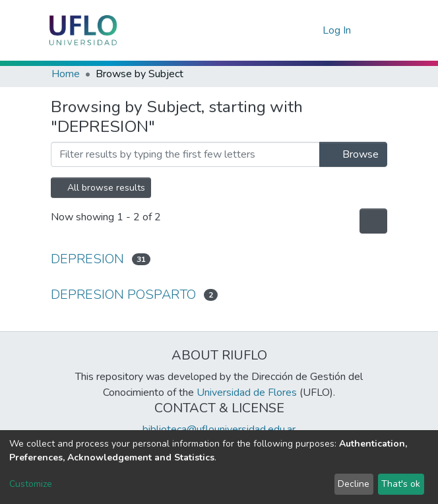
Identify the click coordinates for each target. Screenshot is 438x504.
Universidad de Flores (247, 393)
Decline (354, 484)
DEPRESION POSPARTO (123, 295)
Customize (31, 484)
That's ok (401, 484)
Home (66, 74)
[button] (310, 30)
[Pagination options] (373, 221)
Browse (353, 154)
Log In (337, 30)
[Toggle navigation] (379, 30)
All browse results (101, 188)
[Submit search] (291, 30)
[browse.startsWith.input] (185, 154)
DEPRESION (87, 259)
